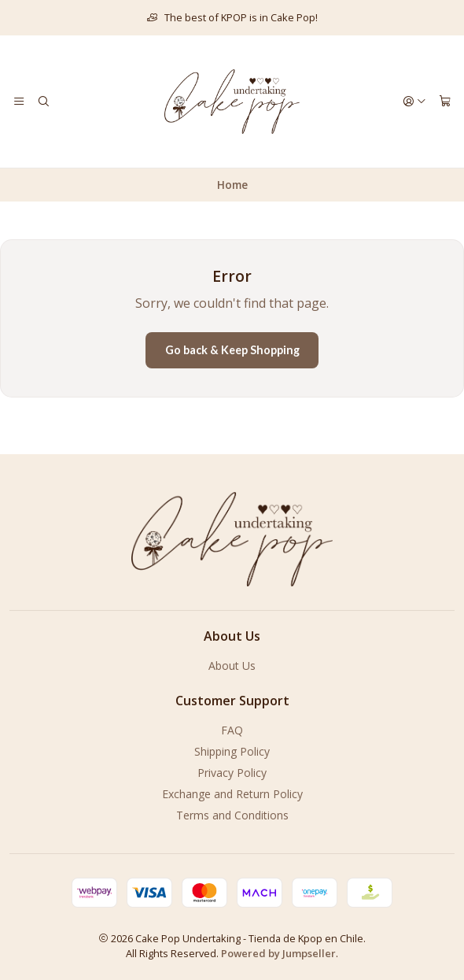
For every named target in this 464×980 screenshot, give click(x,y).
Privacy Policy (232, 773)
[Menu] (19, 102)
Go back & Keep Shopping (232, 350)
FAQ (232, 730)
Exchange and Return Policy (232, 794)
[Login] (414, 102)
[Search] (42, 102)
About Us (232, 666)
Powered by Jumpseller (278, 953)
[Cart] (445, 102)
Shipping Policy (232, 751)
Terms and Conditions (232, 815)
